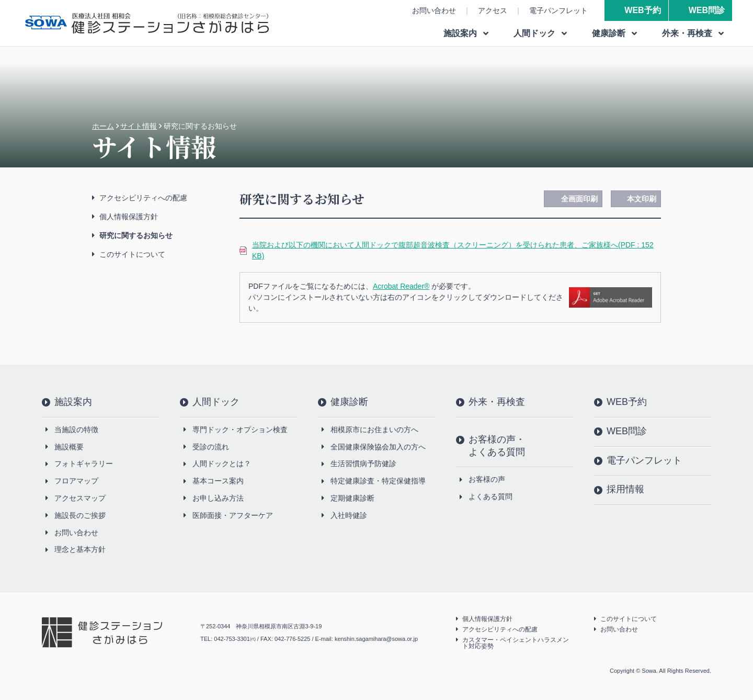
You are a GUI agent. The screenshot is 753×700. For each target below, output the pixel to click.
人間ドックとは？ (222, 464)
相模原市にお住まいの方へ (374, 430)
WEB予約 (642, 10)
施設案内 (73, 402)
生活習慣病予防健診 (363, 464)
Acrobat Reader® (401, 286)
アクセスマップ (80, 498)
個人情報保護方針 (129, 217)
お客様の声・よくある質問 (497, 446)
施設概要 (69, 447)
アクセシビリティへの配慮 (143, 198)
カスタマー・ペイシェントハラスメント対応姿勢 (516, 643)
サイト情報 (139, 126)
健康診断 (349, 402)
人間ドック (216, 402)
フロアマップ (76, 481)
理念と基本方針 (80, 549)
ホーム (103, 126)
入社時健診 (349, 515)
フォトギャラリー (84, 464)
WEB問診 (707, 10)
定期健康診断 (352, 498)
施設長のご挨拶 (80, 515)
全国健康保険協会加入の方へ (378, 447)
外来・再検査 (497, 402)
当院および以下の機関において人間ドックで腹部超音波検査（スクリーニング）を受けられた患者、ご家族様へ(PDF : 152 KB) (453, 250)
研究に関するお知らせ (136, 235)
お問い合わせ (434, 10)
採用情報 (625, 489)
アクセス (493, 10)
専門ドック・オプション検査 (240, 430)
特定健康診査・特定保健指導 (378, 481)
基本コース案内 (218, 481)
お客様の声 (487, 479)
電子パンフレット (558, 10)
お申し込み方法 (218, 498)
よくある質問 (490, 496)
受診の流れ (211, 447)
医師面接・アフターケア (233, 515)
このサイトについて (132, 254)
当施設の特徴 (76, 430)
